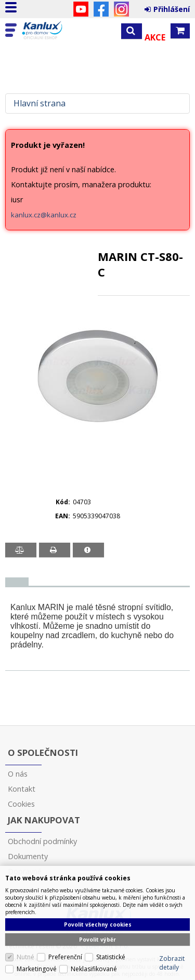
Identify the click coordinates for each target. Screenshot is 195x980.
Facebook (101, 9)
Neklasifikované (94, 969)
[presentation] (17, 582)
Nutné (25, 957)
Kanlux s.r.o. (53, 31)
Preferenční (65, 957)
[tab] (17, 582)
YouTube (81, 9)
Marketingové (37, 969)
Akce (155, 37)
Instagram (121, 9)
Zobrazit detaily (172, 963)
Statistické (111, 957)
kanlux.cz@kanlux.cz (44, 215)
